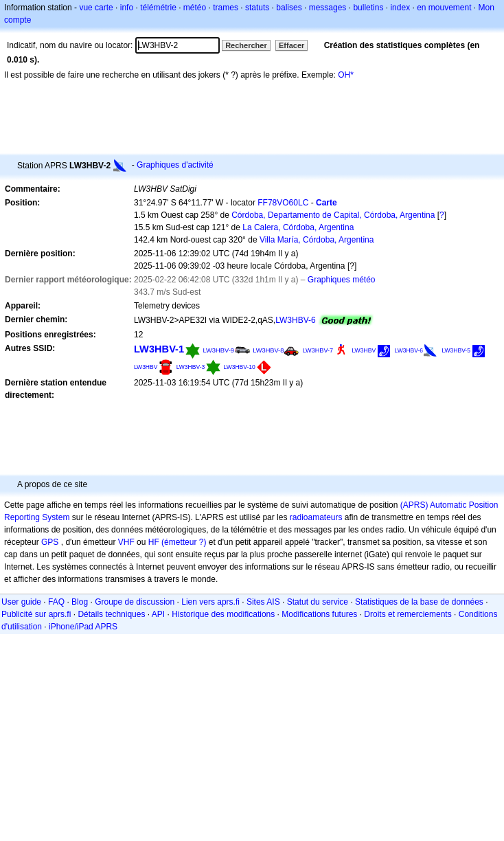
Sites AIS (263, 602)
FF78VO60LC (283, 203)
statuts (257, 8)
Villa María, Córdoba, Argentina (317, 240)
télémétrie (158, 8)
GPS (50, 542)
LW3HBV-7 (318, 350)
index (400, 8)
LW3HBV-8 (268, 350)
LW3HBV (364, 350)
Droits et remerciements (408, 614)
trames (226, 8)
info (127, 8)
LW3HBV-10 (240, 367)
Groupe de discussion (135, 602)
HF (154, 542)
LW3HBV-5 (456, 350)
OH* (346, 75)
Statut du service (318, 602)
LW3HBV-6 (295, 320)
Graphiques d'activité (175, 165)
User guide (21, 602)
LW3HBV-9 (218, 350)
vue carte (96, 8)
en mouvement (444, 8)
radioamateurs (316, 517)
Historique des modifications (223, 614)
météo (195, 8)
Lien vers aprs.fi (210, 602)
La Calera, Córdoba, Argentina (298, 227)
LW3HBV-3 (191, 367)
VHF (126, 542)
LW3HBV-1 (159, 349)
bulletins (368, 8)
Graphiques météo (342, 280)
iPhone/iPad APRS (83, 627)
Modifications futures (319, 614)
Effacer (291, 45)
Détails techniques (111, 614)
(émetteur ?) (184, 542)
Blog (80, 602)
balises (289, 8)
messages (328, 8)
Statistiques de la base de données (419, 602)
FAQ (56, 602)
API (158, 614)
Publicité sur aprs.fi (36, 614)
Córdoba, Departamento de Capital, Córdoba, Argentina (333, 215)
